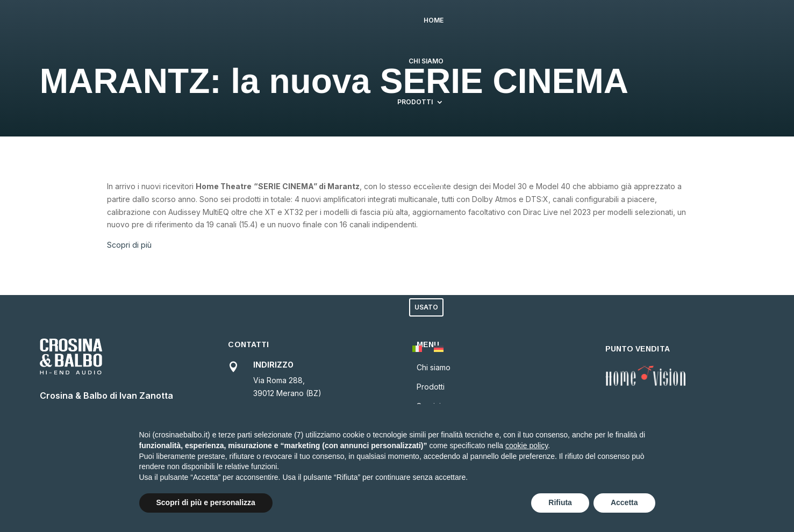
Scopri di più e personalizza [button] (206, 502)
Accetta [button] (624, 502)
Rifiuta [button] (560, 502)
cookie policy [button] (527, 445)
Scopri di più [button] (129, 245)
